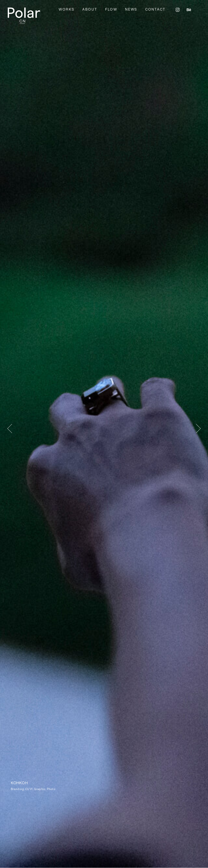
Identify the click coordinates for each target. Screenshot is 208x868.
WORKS (67, 9)
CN (23, 21)
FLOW (111, 9)
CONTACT (155, 9)
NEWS (131, 9)
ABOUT (90, 9)
